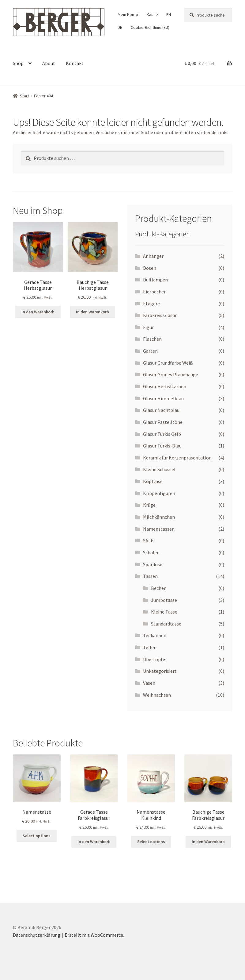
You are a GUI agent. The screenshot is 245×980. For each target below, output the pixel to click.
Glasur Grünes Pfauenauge (171, 374)
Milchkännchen (159, 517)
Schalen (151, 552)
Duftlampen (155, 280)
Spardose (153, 564)
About (49, 63)
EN (169, 14)
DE (120, 27)
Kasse (152, 14)
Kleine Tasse (164, 612)
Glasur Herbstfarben (165, 386)
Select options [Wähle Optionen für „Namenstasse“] (37, 836)
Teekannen (155, 635)
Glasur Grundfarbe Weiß (168, 363)
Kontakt (75, 63)
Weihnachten (157, 695)
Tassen (150, 576)
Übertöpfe (154, 659)
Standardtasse (166, 624)
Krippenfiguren (159, 493)
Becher (158, 588)
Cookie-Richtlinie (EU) (150, 27)
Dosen (150, 268)
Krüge (149, 505)
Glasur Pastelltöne (163, 422)
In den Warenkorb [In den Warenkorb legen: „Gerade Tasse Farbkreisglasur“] (94, 842)
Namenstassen (159, 529)
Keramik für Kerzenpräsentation (177, 458)
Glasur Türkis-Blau (162, 446)
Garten (150, 351)
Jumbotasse (164, 600)
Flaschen (152, 339)
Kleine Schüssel (159, 469)
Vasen (149, 683)
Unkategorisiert (160, 671)
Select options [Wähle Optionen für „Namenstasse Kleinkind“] (151, 842)
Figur (148, 327)
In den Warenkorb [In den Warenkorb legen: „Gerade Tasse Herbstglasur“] (38, 312)
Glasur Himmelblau (163, 398)
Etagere (151, 304)
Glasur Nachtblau (161, 410)
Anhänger (153, 256)
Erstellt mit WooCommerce (94, 935)
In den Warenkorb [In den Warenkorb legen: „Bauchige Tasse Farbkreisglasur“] (208, 842)
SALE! (149, 540)
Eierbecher (154, 292)
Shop (18, 63)
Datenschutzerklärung (37, 935)
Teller (149, 647)
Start (24, 96)
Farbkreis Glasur (160, 315)
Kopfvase (153, 481)
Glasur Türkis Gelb (162, 434)
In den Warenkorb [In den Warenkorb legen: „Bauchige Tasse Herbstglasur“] (92, 312)
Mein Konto (128, 14)
